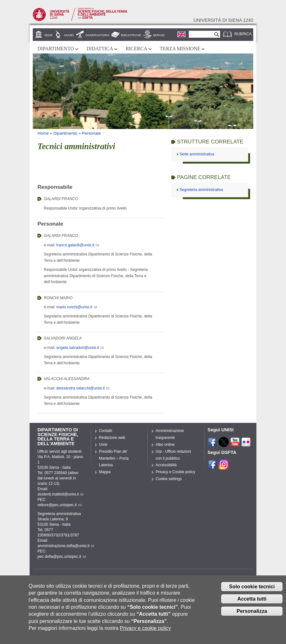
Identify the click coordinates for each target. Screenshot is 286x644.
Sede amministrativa (197, 154)
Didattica (100, 49)
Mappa (105, 472)
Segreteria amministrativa (201, 190)
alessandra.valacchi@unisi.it (83, 388)
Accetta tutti (252, 604)
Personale (91, 133)
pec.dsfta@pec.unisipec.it (62, 557)
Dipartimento (56, 49)
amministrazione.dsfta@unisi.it (66, 546)
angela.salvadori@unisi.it (80, 348)
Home (43, 133)
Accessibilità (166, 465)
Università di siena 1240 (223, 20)
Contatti (106, 431)
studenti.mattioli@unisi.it (60, 494)
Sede (49, 35)
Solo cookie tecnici (252, 592)
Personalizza (252, 616)
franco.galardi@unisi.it (78, 245)
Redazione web (112, 438)
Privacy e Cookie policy (175, 472)
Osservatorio (97, 35)
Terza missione (180, 49)
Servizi (159, 35)
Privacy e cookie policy (146, 633)
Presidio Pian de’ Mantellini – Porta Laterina (114, 458)
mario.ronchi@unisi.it (77, 307)
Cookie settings (169, 479)
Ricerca (136, 49)
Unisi (103, 445)
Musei (69, 35)
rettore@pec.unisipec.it (60, 505)
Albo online (165, 445)
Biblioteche (131, 35)
